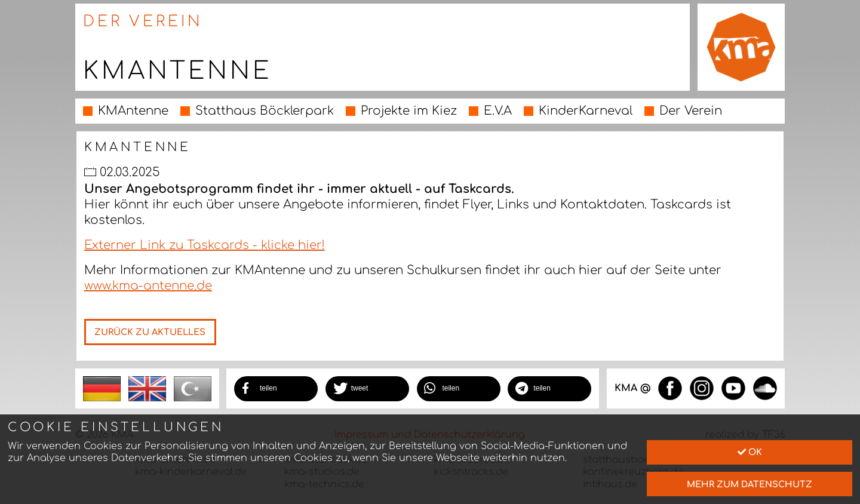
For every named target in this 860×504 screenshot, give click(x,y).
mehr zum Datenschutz (750, 484)
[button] (276, 389)
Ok (750, 452)
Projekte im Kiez (409, 111)
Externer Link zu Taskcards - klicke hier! (205, 245)
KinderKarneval (586, 111)
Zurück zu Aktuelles (150, 332)
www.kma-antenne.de (148, 286)
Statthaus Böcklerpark (265, 111)
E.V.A (498, 111)
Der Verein (691, 111)
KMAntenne (133, 111)
